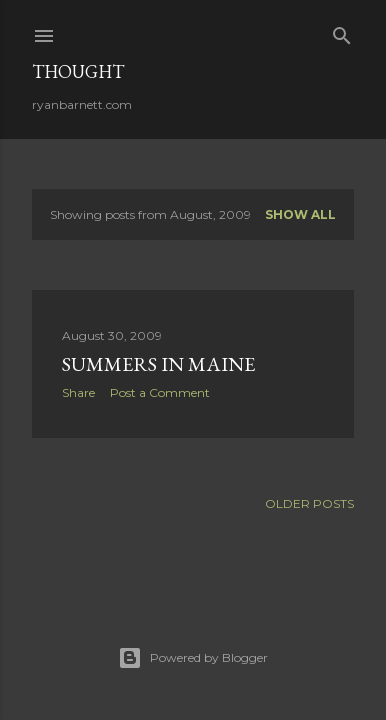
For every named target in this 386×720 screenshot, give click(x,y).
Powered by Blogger (193, 658)
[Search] (342, 31)
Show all (300, 214)
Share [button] (78, 392)
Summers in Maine (158, 364)
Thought (78, 71)
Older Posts (309, 503)
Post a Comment (160, 392)
